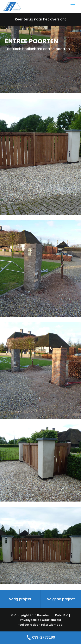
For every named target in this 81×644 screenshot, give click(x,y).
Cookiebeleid (51, 620)
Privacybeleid (30, 620)
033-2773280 (40, 638)
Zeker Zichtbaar (52, 625)
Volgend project (61, 599)
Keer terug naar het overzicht (40, 19)
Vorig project (20, 599)
